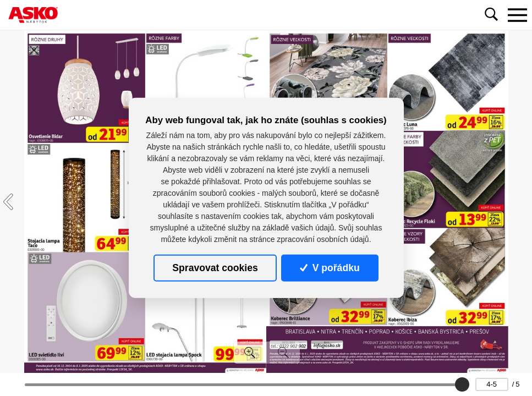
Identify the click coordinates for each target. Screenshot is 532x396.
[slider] (462, 384)
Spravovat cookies (215, 268)
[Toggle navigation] (517, 15)
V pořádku (330, 268)
